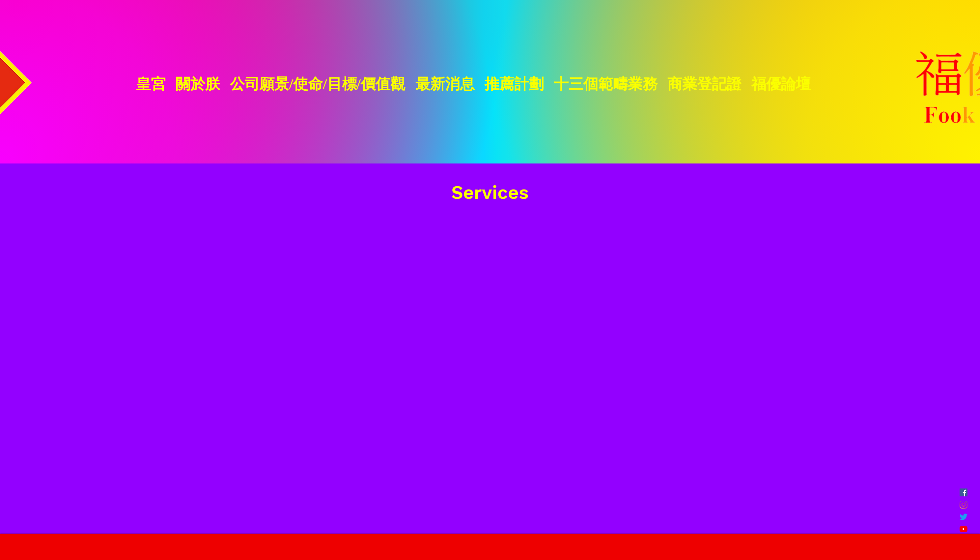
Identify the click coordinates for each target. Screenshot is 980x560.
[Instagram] (964, 505)
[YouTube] (964, 529)
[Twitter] (964, 517)
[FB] (964, 492)
